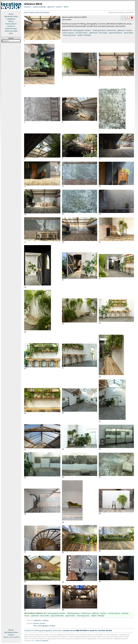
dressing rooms (70, 35)
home (11, 14)
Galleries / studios (41, 620)
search (11, 635)
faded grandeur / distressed (104, 30)
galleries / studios (55, 7)
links (11, 33)
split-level (93, 33)
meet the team (11, 29)
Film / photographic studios (45, 626)
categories (11, 19)
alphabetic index (11, 16)
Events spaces (39, 623)
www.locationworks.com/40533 (121, 12)
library (11, 21)
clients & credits (11, 31)
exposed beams (115, 33)
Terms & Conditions (42, 641)
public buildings (39, 7)
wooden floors (82, 33)
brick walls (103, 33)
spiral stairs (128, 33)
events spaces (68, 33)
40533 (66, 7)
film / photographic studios (80, 30)
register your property (11, 637)
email (92, 630)
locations (28, 7)
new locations (11, 24)
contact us (11, 26)
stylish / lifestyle (84, 35)
